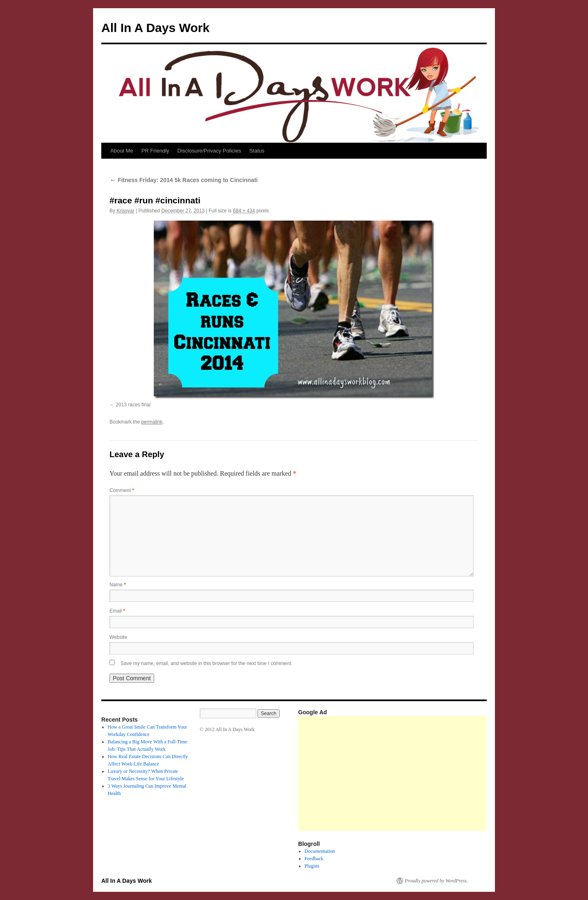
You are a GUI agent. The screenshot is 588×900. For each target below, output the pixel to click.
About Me (122, 151)
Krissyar (125, 211)
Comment (122, 490)
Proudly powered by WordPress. (436, 881)
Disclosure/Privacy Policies (209, 151)
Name (118, 585)
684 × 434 (244, 211)
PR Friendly (155, 151)
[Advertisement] (443, 773)
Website (118, 637)
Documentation (320, 851)
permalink (152, 422)
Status (257, 151)
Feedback (314, 859)
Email (117, 611)
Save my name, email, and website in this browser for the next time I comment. (206, 663)
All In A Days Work (155, 28)
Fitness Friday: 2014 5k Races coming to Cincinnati (183, 180)
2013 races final (133, 405)
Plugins (312, 866)
